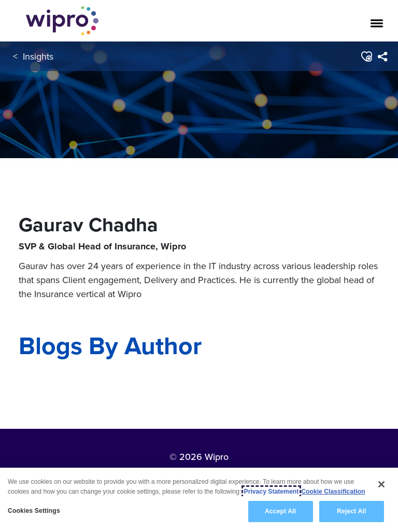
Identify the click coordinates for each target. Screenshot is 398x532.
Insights (38, 56)
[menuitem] (382, 57)
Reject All (351, 512)
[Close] (381, 485)
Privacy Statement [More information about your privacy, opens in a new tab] (272, 492)
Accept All (280, 512)
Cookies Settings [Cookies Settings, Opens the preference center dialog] (34, 512)
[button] (366, 57)
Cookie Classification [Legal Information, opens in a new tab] (333, 492)
